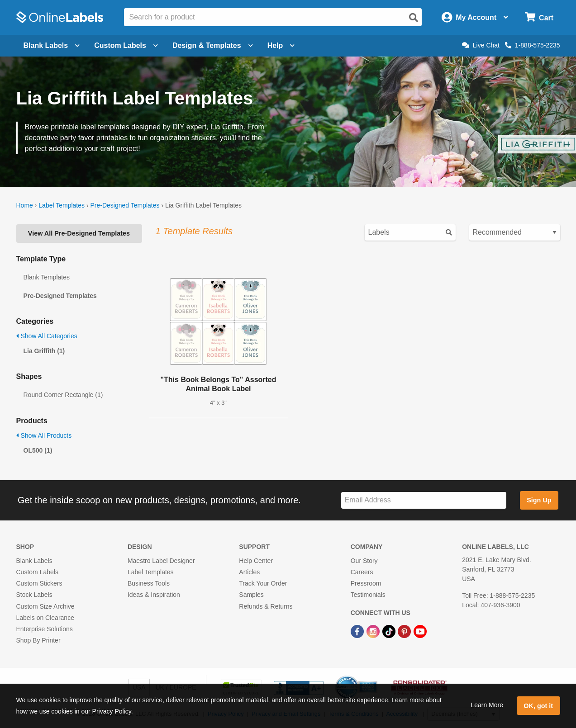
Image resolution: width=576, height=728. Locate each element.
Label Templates (62, 205)
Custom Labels (37, 572)
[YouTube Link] (420, 631)
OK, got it (538, 706)
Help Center (256, 561)
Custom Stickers (39, 583)
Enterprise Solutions (45, 629)
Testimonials (368, 595)
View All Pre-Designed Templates (79, 233)
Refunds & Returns (266, 606)
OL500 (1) (38, 450)
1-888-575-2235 (533, 45)
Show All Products (44, 435)
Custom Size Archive (45, 606)
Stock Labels (34, 595)
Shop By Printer (38, 640)
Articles (249, 572)
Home (25, 205)
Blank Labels (34, 561)
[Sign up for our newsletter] (424, 500)
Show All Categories (47, 336)
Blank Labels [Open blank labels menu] (52, 45)
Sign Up (539, 500)
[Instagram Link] (374, 631)
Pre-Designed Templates (125, 205)
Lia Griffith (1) (44, 351)
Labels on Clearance (45, 618)
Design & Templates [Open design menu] (213, 45)
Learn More (487, 705)
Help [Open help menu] (281, 45)
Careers (362, 572)
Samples (251, 595)
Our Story (364, 561)
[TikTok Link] (390, 631)
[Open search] (414, 18)
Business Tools (149, 583)
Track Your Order (263, 583)
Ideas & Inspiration (154, 595)
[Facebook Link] (358, 631)
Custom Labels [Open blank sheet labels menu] (126, 45)
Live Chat (481, 45)
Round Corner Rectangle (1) (63, 395)
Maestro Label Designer (161, 561)
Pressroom (366, 583)
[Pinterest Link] (405, 631)
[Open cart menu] (539, 17)
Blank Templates (47, 277)
